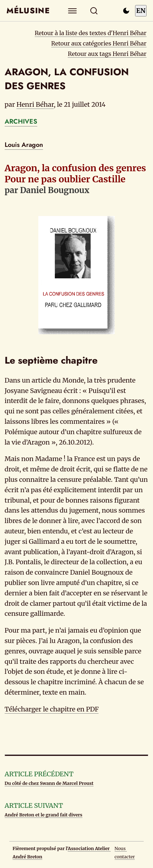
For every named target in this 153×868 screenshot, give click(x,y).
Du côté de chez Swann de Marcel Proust (49, 783)
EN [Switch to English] (141, 11)
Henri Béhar (35, 104)
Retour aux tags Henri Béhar (107, 54)
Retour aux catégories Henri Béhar (99, 43)
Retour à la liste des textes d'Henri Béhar (91, 33)
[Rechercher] (94, 11)
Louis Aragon (24, 145)
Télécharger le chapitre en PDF (52, 709)
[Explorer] (72, 11)
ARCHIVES (21, 121)
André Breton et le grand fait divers (44, 815)
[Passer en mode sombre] (126, 11)
